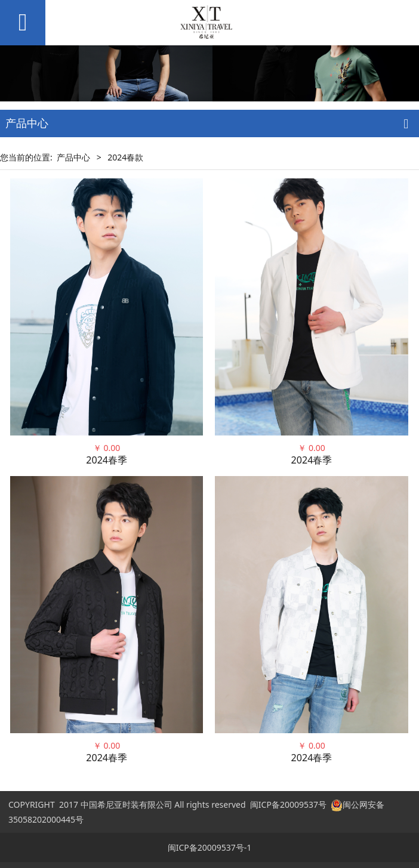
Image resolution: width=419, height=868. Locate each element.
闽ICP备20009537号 (288, 804)
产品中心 (73, 157)
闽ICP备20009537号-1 (210, 847)
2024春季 (107, 460)
